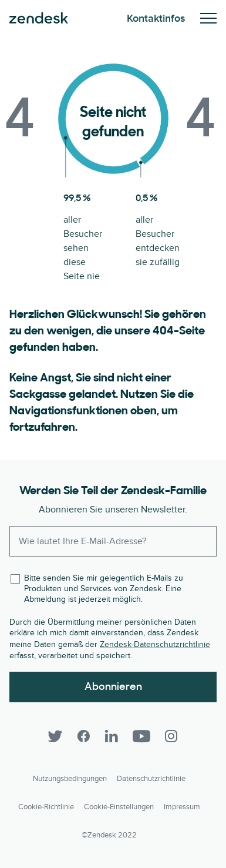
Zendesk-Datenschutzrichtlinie (155, 644)
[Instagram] (171, 736)
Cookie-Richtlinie (46, 807)
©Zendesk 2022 (109, 835)
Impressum (182, 807)
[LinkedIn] (112, 736)
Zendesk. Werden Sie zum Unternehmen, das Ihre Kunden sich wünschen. (39, 18)
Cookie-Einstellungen (119, 807)
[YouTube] (141, 736)
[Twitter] (55, 736)
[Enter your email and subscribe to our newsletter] (113, 541)
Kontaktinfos (156, 19)
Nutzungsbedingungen (70, 779)
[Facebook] (83, 736)
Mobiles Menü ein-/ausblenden (208, 18)
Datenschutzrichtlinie (151, 779)
